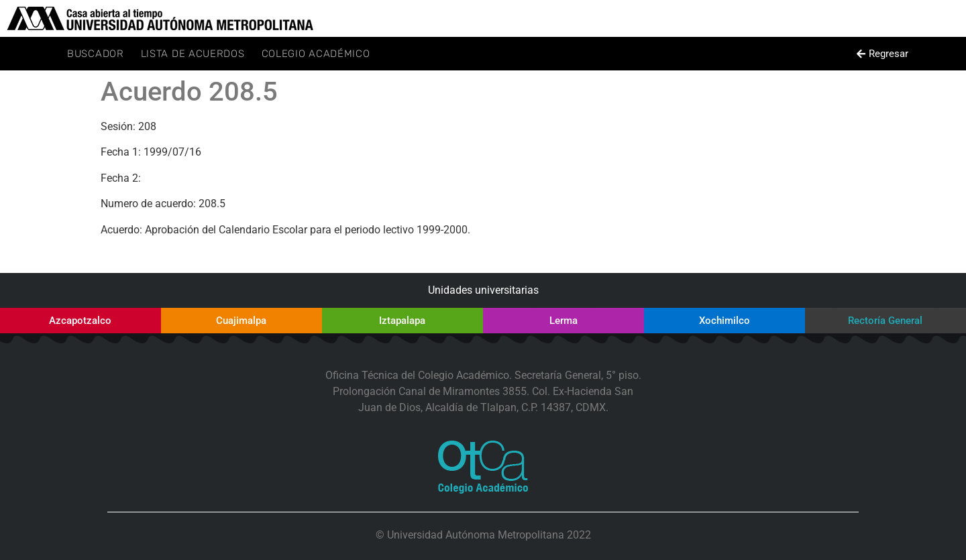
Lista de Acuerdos (193, 54)
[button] (882, 54)
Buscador (96, 54)
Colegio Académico (316, 54)
